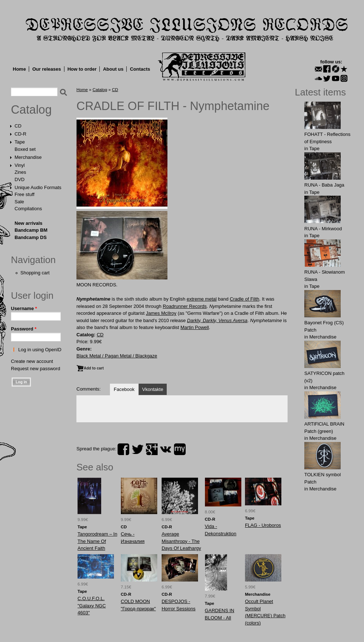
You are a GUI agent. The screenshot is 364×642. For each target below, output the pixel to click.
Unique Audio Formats (38, 187)
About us (113, 69)
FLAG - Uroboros (263, 525)
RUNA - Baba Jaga (324, 185)
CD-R (21, 134)
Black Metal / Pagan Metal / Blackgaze (117, 356)
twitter (138, 449)
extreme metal (202, 299)
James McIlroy (161, 313)
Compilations (28, 209)
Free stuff (25, 194)
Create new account (32, 361)
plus (152, 449)
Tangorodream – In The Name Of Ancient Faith (97, 541)
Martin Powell (195, 327)
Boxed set (25, 149)
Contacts (140, 69)
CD (18, 126)
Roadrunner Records (185, 306)
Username (24, 308)
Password (24, 329)
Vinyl (20, 165)
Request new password (35, 369)
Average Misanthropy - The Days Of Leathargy (181, 541)
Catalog (31, 110)
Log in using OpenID (40, 350)
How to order (82, 69)
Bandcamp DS (31, 237)
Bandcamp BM (31, 230)
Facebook (124, 389)
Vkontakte (153, 389)
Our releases (47, 69)
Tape (20, 142)
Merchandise (28, 157)
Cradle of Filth (244, 299)
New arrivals (29, 223)
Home (19, 69)
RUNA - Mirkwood (323, 229)
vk (166, 449)
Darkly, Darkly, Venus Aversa (217, 320)
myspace (180, 449)
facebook (123, 449)
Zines (20, 172)
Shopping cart (35, 273)
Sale (19, 202)
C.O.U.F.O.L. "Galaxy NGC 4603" (92, 606)
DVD (19, 179)
